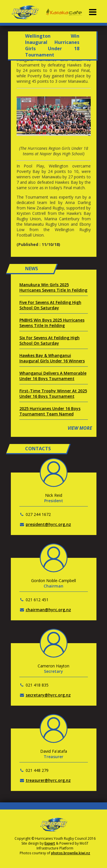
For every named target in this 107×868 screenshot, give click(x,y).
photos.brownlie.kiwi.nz (71, 853)
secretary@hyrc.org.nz (48, 695)
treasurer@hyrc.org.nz (48, 780)
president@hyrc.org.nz (48, 524)
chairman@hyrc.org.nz (48, 610)
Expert (50, 843)
